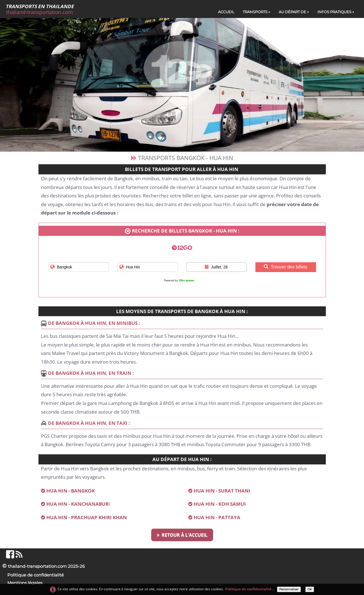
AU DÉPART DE (294, 12)
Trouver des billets (285, 267)
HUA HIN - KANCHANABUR (77, 504)
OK (310, 589)
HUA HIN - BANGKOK (71, 491)
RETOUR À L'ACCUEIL (182, 535)
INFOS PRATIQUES (336, 12)
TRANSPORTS (257, 12)
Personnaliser (289, 589)
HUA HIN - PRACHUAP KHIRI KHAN (87, 517)
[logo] (42, 9)
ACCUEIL (226, 12)
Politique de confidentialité (36, 575)
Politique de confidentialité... (250, 589)
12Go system (186, 280)
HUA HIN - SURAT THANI (222, 491)
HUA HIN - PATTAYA (217, 517)
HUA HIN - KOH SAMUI (220, 504)
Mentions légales (25, 583)
